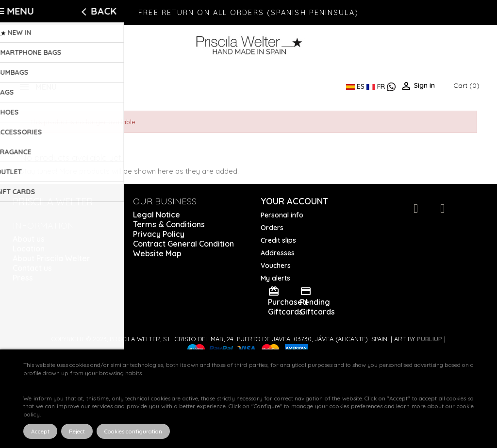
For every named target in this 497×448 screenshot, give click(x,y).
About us (29, 239)
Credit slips (278, 240)
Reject (77, 431)
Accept (40, 431)
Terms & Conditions (169, 224)
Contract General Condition (183, 244)
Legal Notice (157, 215)
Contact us (32, 268)
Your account (294, 201)
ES (356, 86)
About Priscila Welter (51, 258)
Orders (272, 228)
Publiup (430, 339)
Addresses (278, 253)
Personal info (282, 215)
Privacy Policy (159, 234)
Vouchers (276, 265)
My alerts (275, 278)
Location (29, 249)
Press (23, 278)
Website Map (157, 253)
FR (377, 86)
